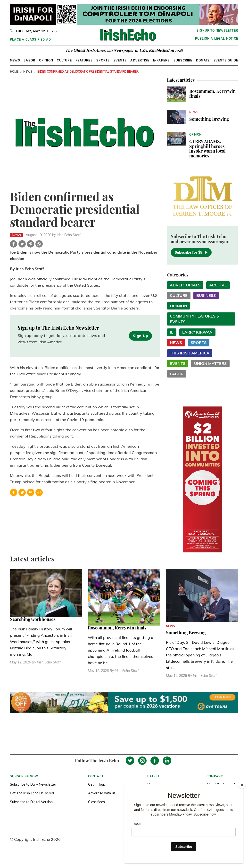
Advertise (140, 60)
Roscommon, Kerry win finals (212, 94)
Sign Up (140, 336)
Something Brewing (209, 119)
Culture (64, 60)
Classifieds (96, 802)
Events (120, 60)
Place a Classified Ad (30, 39)
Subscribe (183, 60)
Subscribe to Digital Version (31, 802)
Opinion (46, 60)
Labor (29, 60)
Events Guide (226, 60)
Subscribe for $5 (191, 252)
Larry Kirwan (197, 332)
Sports (103, 60)
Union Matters (210, 363)
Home (14, 72)
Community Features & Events (194, 319)
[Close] (242, 785)
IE (172, 332)
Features (84, 60)
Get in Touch (98, 784)
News (15, 60)
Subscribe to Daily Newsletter (33, 784)
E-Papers (161, 60)
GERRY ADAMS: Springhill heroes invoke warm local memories (207, 149)
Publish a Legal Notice (217, 39)
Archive (218, 285)
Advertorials (185, 285)
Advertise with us (102, 793)
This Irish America (190, 353)
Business (206, 295)
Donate (203, 60)
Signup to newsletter (217, 30)
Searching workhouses (33, 619)
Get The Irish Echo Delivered (32, 793)
